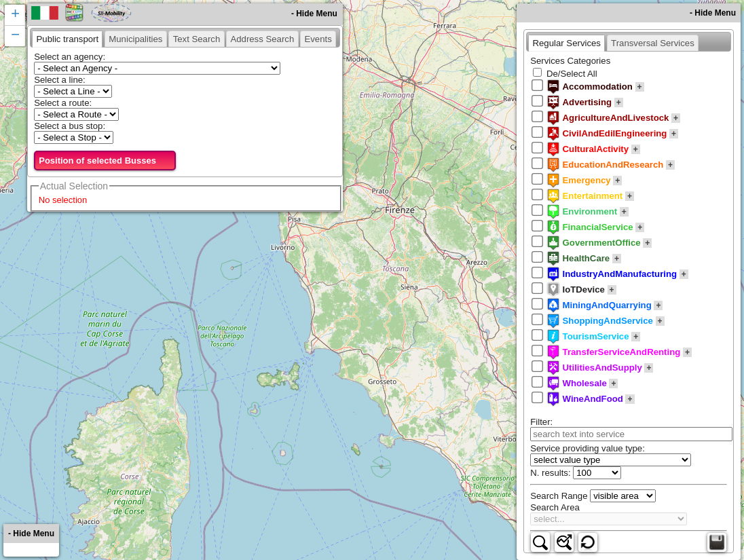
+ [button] (15, 15)
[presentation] (67, 39)
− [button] (15, 36)
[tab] (67, 39)
